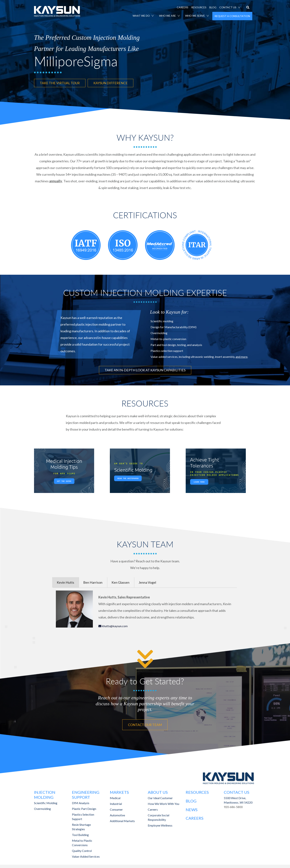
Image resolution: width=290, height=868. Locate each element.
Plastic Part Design (84, 807)
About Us (158, 791)
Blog (191, 800)
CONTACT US (228, 7)
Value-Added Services (86, 855)
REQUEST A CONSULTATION (232, 16)
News (192, 808)
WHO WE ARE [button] (167, 16)
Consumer (116, 808)
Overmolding (42, 807)
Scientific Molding (46, 801)
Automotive (117, 814)
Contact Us (237, 791)
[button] (248, 8)
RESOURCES (199, 7)
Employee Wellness (160, 824)
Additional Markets (122, 820)
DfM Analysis (81, 801)
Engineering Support (86, 793)
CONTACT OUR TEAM (145, 724)
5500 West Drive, (235, 797)
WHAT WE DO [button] (141, 16)
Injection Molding (45, 793)
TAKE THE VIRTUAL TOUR (60, 83)
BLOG (213, 7)
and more (242, 356)
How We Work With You (163, 802)
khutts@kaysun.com (114, 625)
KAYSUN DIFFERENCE (111, 83)
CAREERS (183, 7)
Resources (197, 791)
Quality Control (82, 849)
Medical (115, 797)
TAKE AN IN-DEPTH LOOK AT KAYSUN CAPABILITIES (145, 369)
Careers (153, 808)
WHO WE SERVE (195, 16)
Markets (119, 791)
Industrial (116, 802)
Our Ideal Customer (160, 797)
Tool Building (80, 833)
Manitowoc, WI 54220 (238, 801)
